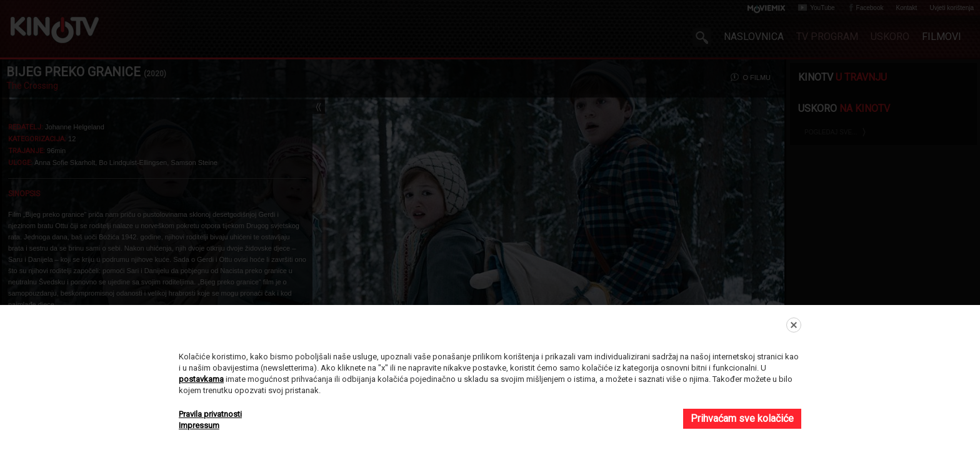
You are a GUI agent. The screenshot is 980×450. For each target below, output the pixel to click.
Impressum (199, 425)
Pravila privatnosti (210, 414)
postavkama (201, 379)
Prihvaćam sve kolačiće (742, 418)
